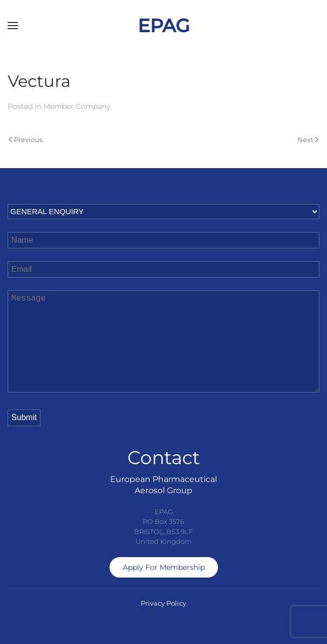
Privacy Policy (163, 603)
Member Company (77, 106)
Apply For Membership (164, 567)
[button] (13, 26)
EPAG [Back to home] (164, 26)
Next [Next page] (308, 140)
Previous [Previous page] (26, 140)
